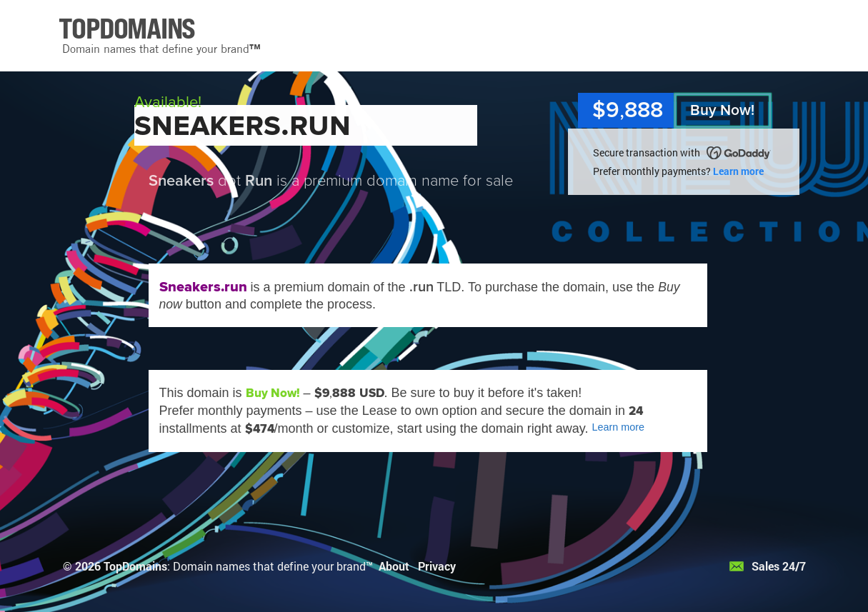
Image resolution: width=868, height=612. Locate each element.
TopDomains (135, 566)
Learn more (738, 171)
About (394, 566)
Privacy (437, 566)
